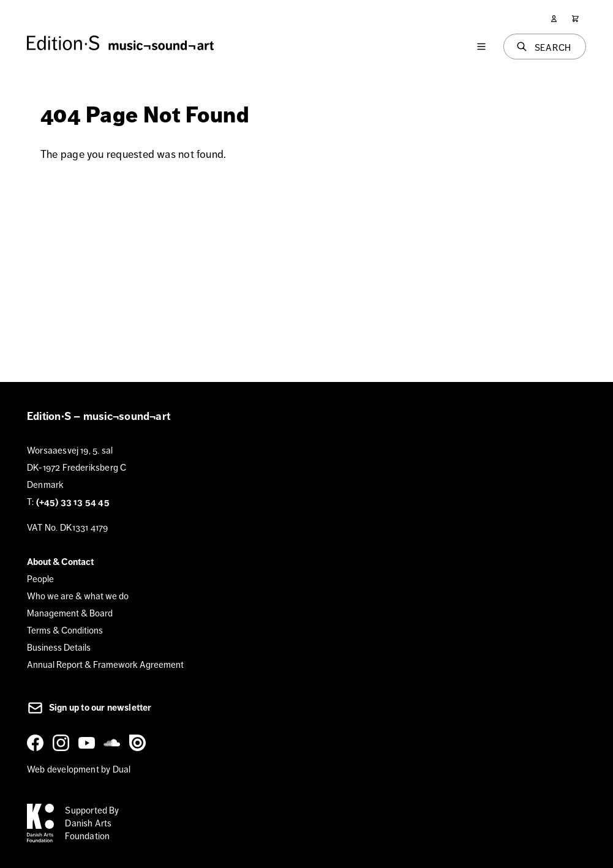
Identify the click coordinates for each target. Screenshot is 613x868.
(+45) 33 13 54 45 (73, 502)
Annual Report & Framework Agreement (105, 664)
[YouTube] (89, 743)
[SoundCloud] (114, 743)
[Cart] (575, 19)
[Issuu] (140, 743)
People (40, 579)
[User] (554, 19)
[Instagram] (63, 743)
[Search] (545, 47)
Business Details (59, 647)
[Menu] (481, 47)
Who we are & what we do (78, 596)
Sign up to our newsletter (89, 708)
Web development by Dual (79, 769)
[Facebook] (37, 743)
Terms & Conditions (65, 630)
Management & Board (70, 613)
